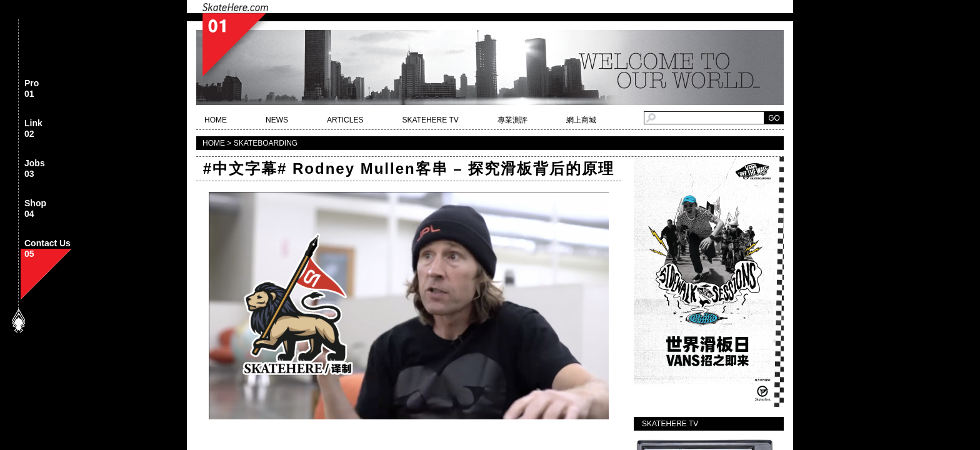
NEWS (277, 120)
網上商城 (581, 120)
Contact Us (47, 249)
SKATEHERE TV (430, 120)
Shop (35, 209)
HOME (216, 120)
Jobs (35, 169)
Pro (32, 89)
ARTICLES (345, 120)
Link (33, 129)
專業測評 (512, 120)
